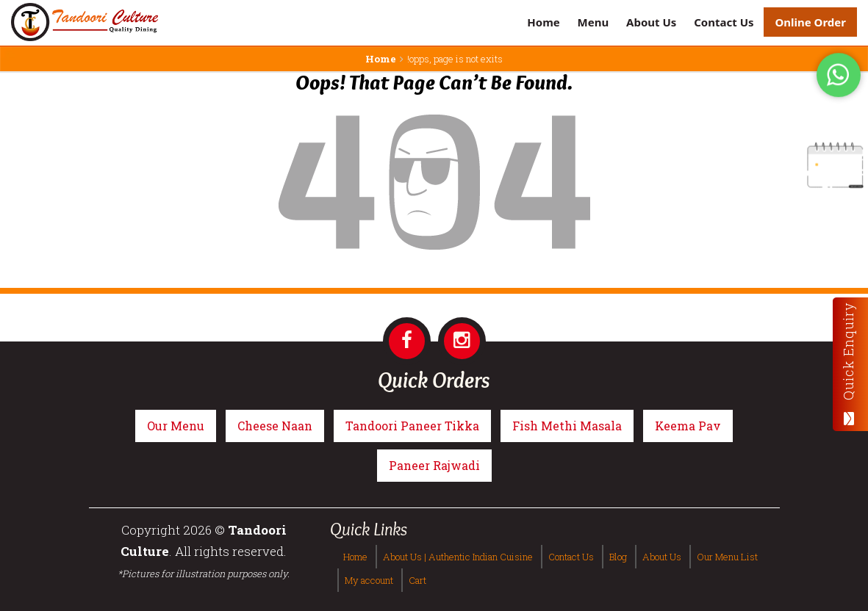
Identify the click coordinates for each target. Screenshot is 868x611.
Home (543, 22)
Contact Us (724, 22)
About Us (651, 22)
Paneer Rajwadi (434, 465)
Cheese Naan (275, 426)
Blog (618, 557)
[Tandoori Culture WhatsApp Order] (839, 74)
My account (369, 580)
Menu (593, 22)
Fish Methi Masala (567, 426)
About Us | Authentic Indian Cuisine (458, 557)
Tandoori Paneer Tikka (412, 426)
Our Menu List (727, 557)
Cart (417, 580)
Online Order (810, 22)
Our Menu (176, 426)
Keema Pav (688, 426)
